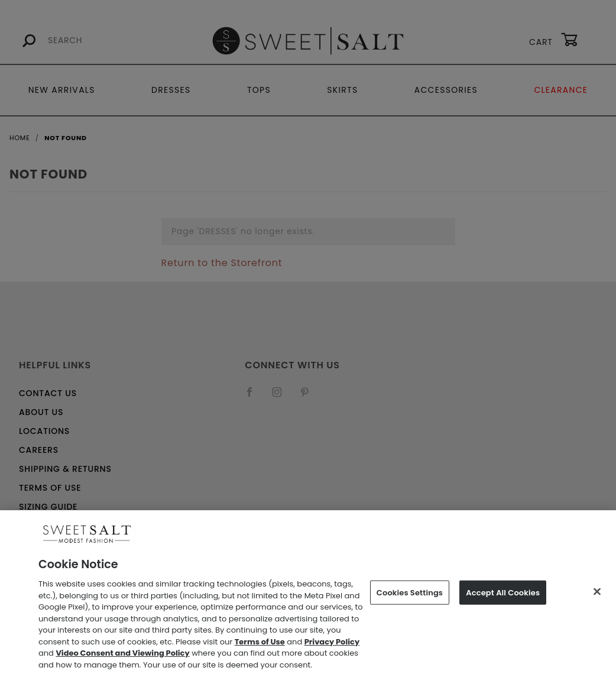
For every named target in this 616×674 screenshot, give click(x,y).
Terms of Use (260, 646)
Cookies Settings (410, 597)
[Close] (597, 596)
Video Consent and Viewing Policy (122, 658)
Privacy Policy (332, 646)
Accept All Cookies (503, 597)
